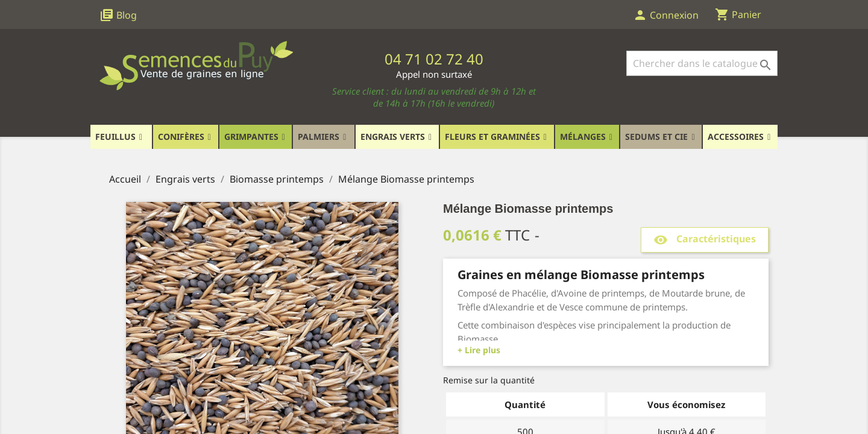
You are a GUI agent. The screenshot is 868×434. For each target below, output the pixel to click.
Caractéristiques (705, 240)
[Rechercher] (702, 63)
